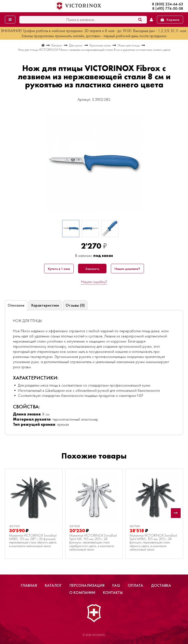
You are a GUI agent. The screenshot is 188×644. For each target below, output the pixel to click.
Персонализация (87, 585)
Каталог (53, 585)
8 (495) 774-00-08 (168, 9)
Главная (29, 585)
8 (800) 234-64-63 (168, 4)
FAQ (116, 585)
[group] (94, 163)
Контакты (113, 592)
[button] (176, 513)
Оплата (135, 585)
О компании (82, 592)
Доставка (161, 585)
